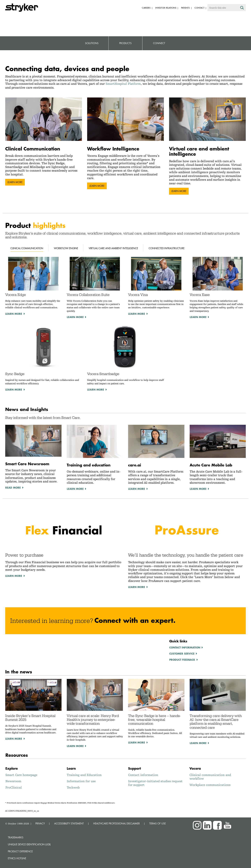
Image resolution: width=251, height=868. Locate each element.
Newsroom (13, 781)
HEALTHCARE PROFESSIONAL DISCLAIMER (117, 823)
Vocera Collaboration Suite (88, 295)
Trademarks (16, 837)
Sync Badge (15, 374)
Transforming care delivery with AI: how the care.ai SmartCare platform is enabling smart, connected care (216, 722)
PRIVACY (40, 823)
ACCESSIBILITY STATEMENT (69, 823)
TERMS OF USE (157, 823)
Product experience (20, 851)
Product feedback (182, 660)
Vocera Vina (138, 295)
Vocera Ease (200, 295)
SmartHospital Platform (123, 84)
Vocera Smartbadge (103, 374)
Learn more (15, 182)
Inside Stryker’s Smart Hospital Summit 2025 (30, 718)
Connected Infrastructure (167, 248)
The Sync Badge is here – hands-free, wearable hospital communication (154, 720)
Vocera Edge (16, 295)
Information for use (81, 781)
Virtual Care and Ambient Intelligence (113, 248)
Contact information (185, 647)
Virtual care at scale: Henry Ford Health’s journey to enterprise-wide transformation (93, 720)
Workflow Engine (66, 248)
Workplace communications (210, 785)
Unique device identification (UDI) (29, 844)
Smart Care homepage (21, 775)
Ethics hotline (17, 858)
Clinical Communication (27, 248)
